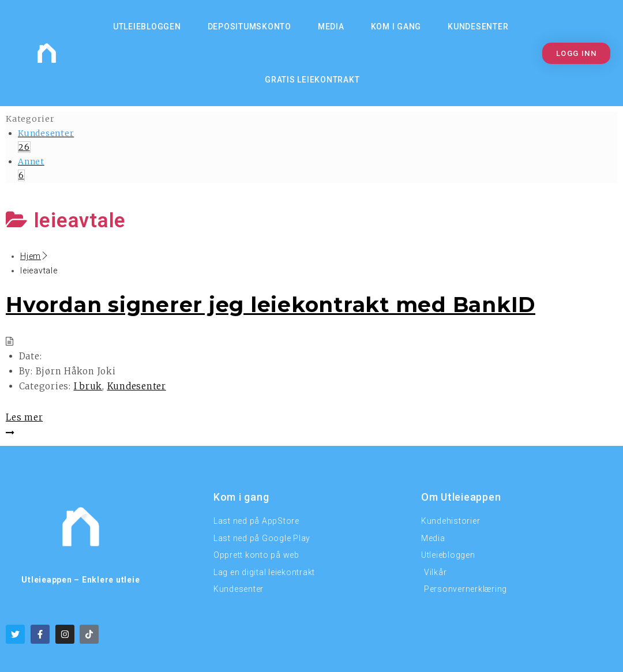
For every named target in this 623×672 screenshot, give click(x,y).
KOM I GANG (396, 27)
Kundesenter (478, 27)
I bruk (88, 386)
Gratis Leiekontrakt (312, 80)
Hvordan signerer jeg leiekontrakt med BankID (271, 305)
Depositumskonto (249, 27)
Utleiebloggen (147, 27)
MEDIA (331, 27)
